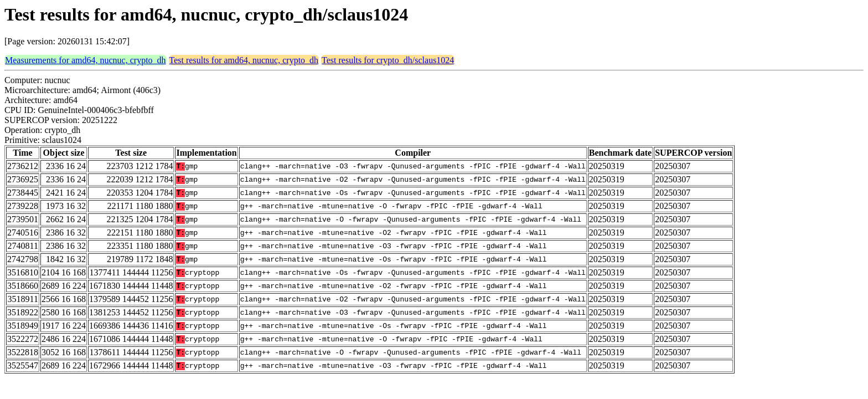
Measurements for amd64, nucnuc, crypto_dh (86, 60)
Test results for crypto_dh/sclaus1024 (388, 60)
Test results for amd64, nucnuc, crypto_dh (244, 60)
